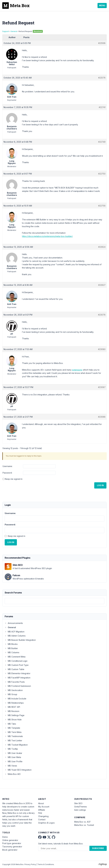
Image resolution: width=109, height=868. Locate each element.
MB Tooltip (11, 749)
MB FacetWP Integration (18, 678)
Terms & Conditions (46, 864)
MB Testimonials (14, 736)
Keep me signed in (14, 479)
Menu (102, 5)
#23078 (102, 315)
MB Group (11, 694)
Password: (7, 473)
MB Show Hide (13, 720)
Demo (5, 837)
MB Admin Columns (15, 636)
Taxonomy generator (12, 847)
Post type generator (12, 843)
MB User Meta (13, 757)
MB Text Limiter (13, 740)
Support (6, 31)
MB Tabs (10, 724)
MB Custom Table (14, 669)
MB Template (12, 728)
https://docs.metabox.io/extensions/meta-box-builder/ (47, 236)
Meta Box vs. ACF (82, 822)
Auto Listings (80, 810)
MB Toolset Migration (16, 745)
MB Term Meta (13, 732)
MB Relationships (14, 703)
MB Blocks (11, 644)
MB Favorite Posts (15, 682)
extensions (77, 370)
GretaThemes (81, 807)
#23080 (102, 349)
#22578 (102, 78)
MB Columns (12, 652)
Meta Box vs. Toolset (84, 825)
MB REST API (12, 707)
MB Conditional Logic (16, 661)
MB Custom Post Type (17, 665)
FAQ (40, 813)
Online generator (10, 840)
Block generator (10, 850)
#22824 (102, 247)
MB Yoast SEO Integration (18, 770)
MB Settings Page (15, 715)
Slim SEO (78, 803)
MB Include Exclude (15, 699)
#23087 (102, 387)
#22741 (102, 107)
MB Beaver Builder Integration (20, 640)
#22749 (102, 142)
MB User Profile (14, 761)
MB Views (11, 766)
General (14, 31)
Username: (8, 466)
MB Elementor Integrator (18, 673)
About (41, 803)
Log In (100, 485)
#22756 (102, 206)
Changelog (43, 816)
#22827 (102, 285)
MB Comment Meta (15, 657)
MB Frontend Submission (18, 686)
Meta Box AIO (13, 774)
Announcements (14, 623)
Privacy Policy (30, 864)
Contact (42, 820)
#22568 (102, 43)
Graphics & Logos (46, 823)
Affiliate (42, 810)
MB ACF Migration (15, 632)
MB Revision (12, 711)
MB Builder (11, 648)
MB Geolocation (14, 690)
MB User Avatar (13, 753)
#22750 (102, 174)
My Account (44, 807)
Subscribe (98, 848)
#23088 (102, 417)
